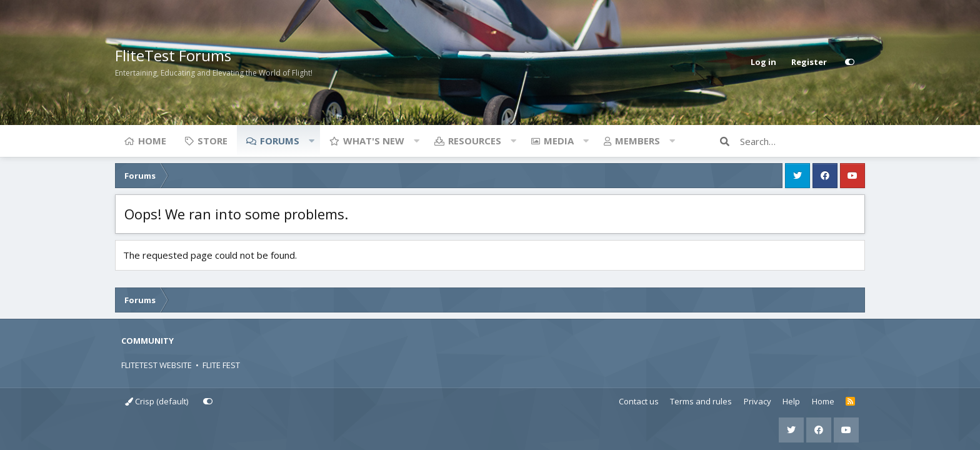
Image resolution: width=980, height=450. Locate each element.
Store (212, 141)
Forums (280, 141)
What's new (374, 141)
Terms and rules (701, 401)
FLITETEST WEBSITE (157, 365)
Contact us (639, 401)
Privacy (757, 401)
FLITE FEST (221, 365)
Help (791, 401)
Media (559, 141)
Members (637, 141)
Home (152, 141)
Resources (475, 141)
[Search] (802, 141)
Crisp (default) (157, 401)
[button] (311, 141)
